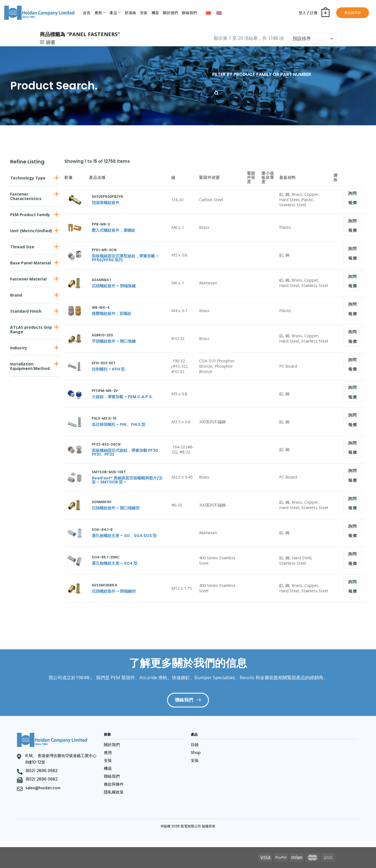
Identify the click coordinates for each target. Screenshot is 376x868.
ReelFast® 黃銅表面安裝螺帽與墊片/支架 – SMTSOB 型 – (127, 480)
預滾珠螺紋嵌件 (106, 203)
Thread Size (22, 247)
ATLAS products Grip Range (31, 329)
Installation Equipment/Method (30, 366)
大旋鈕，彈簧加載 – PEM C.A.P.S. (122, 397)
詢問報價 (352, 198)
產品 (115, 13)
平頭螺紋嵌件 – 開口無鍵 (114, 341)
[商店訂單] (313, 39)
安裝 (144, 13)
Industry (19, 348)
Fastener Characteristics (26, 196)
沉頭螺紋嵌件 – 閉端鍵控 (114, 591)
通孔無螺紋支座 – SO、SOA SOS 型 (124, 536)
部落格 (130, 13)
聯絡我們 (189, 13)
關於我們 (170, 13)
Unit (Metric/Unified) (31, 231)
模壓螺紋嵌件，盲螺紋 (112, 314)
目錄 (195, 745)
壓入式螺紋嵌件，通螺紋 (113, 230)
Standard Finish (26, 311)
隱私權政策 (114, 792)
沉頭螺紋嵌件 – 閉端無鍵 (114, 286)
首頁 (87, 13)
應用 (100, 13)
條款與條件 (114, 784)
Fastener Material (28, 279)
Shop (196, 753)
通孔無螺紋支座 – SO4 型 (115, 563)
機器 (155, 13)
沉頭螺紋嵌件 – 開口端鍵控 (116, 508)
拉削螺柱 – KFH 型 (108, 369)
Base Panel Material (30, 263)
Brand (16, 295)
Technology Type (28, 178)
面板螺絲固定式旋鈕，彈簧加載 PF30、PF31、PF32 (127, 452)
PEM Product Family (30, 215)
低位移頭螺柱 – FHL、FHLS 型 (119, 424)
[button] (34, 178)
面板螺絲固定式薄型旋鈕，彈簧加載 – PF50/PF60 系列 (125, 258)
